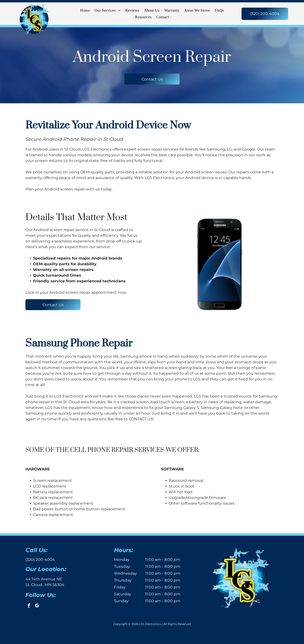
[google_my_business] (37, 606)
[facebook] (29, 606)
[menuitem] (85, 10)
